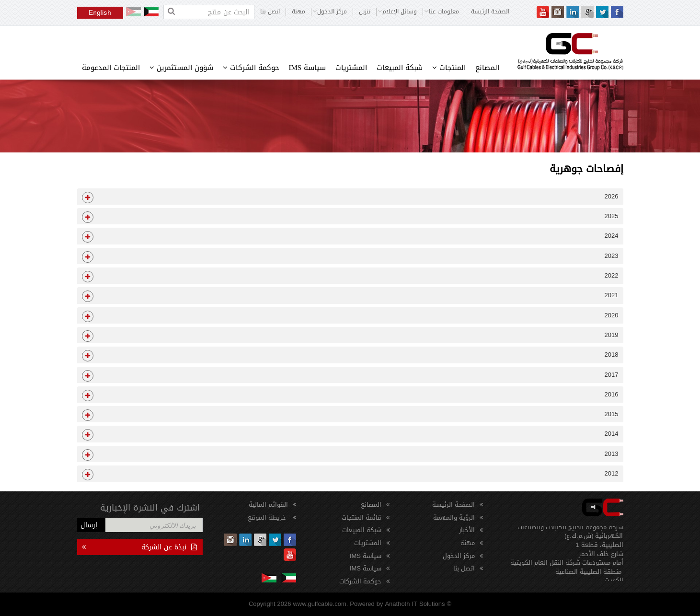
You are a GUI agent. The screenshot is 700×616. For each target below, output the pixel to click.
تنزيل (365, 12)
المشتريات (351, 68)
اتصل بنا (270, 12)
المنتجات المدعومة (111, 68)
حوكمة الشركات (251, 68)
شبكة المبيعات (400, 68)
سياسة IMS (308, 68)
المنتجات (449, 68)
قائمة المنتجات (361, 517)
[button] (350, 197)
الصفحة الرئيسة (490, 12)
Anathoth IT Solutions (415, 604)
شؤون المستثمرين (181, 68)
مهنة (298, 12)
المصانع (487, 68)
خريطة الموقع (268, 517)
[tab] (350, 197)
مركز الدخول (459, 556)
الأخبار (467, 530)
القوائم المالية (268, 505)
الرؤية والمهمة (454, 517)
